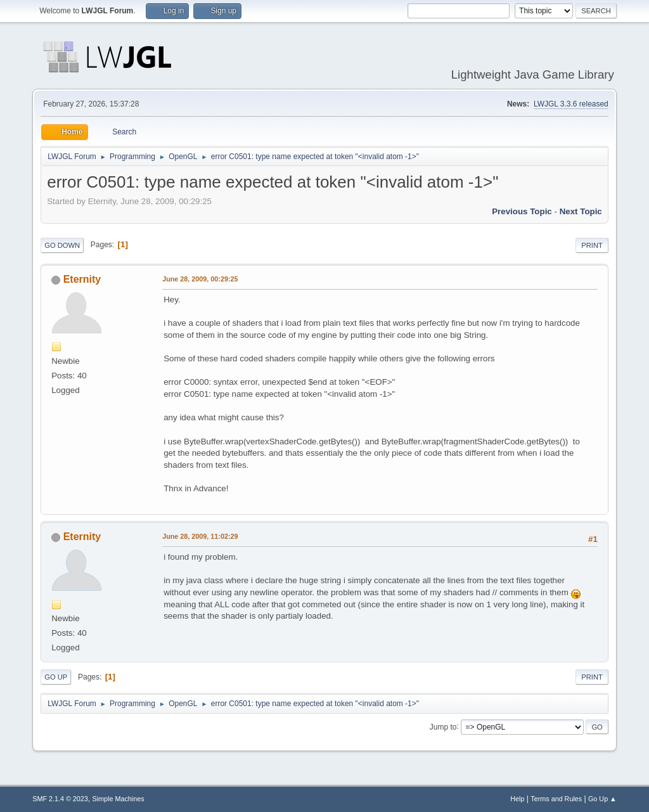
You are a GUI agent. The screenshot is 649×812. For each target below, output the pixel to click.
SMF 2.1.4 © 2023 (60, 799)
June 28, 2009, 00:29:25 (200, 279)
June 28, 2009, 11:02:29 (200, 536)
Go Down (62, 245)
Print (592, 245)
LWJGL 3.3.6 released (571, 104)
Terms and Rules (556, 799)
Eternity (82, 279)
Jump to (443, 726)
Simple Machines (119, 799)
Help (517, 799)
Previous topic (522, 211)
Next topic (581, 211)
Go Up (56, 677)
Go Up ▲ (602, 799)
